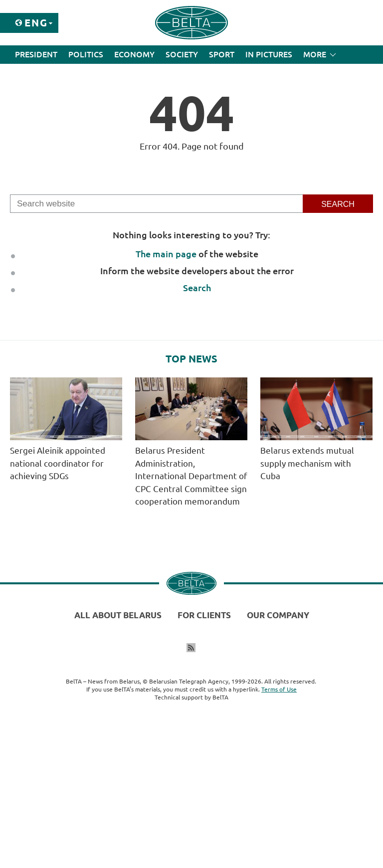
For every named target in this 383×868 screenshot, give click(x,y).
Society (182, 54)
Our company (278, 615)
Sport (222, 54)
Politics (86, 54)
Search (197, 288)
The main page (166, 254)
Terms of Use (279, 689)
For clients (204, 615)
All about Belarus (118, 615)
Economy (134, 54)
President (36, 54)
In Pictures (269, 54)
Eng (36, 23)
